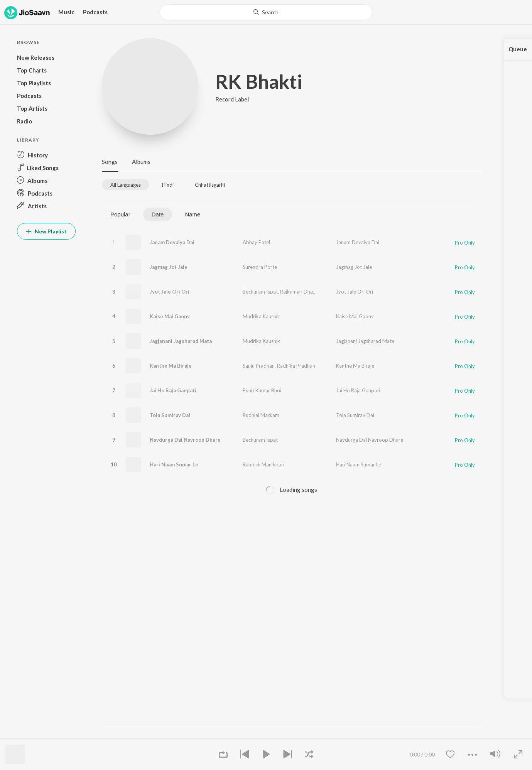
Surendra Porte (260, 267)
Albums (141, 162)
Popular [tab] (120, 214)
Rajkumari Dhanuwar (303, 292)
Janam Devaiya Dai (172, 242)
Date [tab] (158, 214)
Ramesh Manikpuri (263, 464)
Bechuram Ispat (260, 292)
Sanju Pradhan (259, 366)
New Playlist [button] (46, 231)
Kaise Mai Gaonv (170, 316)
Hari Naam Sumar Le (174, 464)
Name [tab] (193, 214)
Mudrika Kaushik (261, 316)
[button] (46, 155)
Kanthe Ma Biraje (171, 366)
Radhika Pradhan (296, 366)
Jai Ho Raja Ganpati (173, 390)
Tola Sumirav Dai (170, 415)
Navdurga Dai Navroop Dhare (185, 440)
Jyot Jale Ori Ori (170, 292)
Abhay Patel (256, 242)
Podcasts (95, 12)
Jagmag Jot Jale (169, 267)
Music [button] (66, 12)
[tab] (126, 185)
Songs (110, 162)
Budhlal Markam (261, 415)
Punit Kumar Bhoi (262, 390)
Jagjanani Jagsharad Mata (181, 341)
